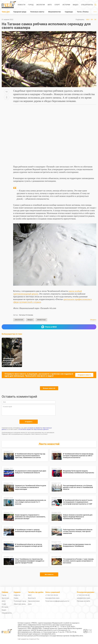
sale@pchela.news (83, 598)
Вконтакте (32, 598)
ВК (92, 20)
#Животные (41, 320)
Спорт (57, 5)
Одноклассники (34, 601)
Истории (66, 5)
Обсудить (93, 320)
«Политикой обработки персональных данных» (33, 429)
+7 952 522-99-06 (52, 595)
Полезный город (20, 601)
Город (31, 5)
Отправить (29, 422)
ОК (95, 20)
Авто (50, 5)
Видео (76, 5)
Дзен (30, 604)
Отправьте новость (84, 375)
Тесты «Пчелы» (83, 12)
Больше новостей (49, 388)
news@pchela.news (52, 598)
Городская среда (20, 12)
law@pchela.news (77, 636)
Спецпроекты (87, 5)
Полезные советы (37, 12)
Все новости (49, 574)
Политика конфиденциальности (57, 601)
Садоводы (69, 12)
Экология (41, 5)
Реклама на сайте (83, 601)
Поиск (16, 598)
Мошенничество (55, 12)
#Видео (30, 320)
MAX (88, 20)
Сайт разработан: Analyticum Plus (28, 639)
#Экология (19, 320)
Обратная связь (20, 604)
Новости (21, 5)
